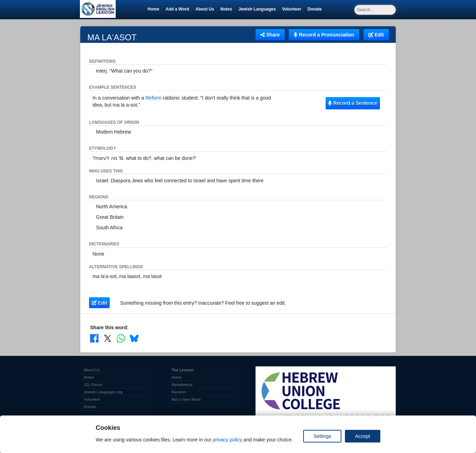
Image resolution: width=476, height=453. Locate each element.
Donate (316, 9)
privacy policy (227, 440)
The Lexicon (183, 370)
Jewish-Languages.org (103, 392)
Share (270, 35)
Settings (322, 436)
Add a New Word (186, 399)
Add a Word (177, 9)
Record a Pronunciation (324, 35)
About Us (205, 9)
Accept (363, 436)
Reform (154, 98)
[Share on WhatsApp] (121, 338)
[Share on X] (108, 338)
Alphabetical (182, 385)
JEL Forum (93, 385)
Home (153, 9)
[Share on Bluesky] (134, 338)
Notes (226, 9)
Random (179, 392)
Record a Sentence (353, 103)
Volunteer (293, 9)
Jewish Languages (258, 9)
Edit (376, 35)
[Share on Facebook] (94, 338)
